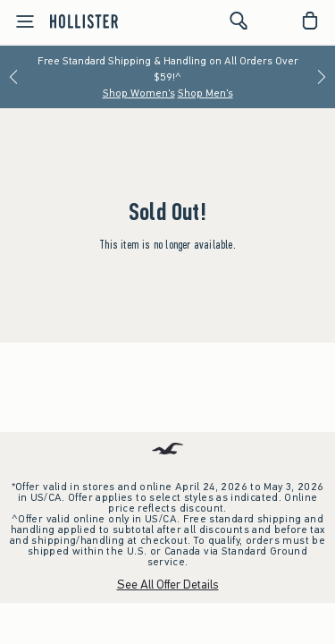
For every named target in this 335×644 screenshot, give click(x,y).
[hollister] (84, 21)
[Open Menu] (20, 21)
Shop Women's (139, 93)
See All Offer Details (168, 585)
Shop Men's (205, 93)
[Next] (322, 77)
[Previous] (13, 77)
